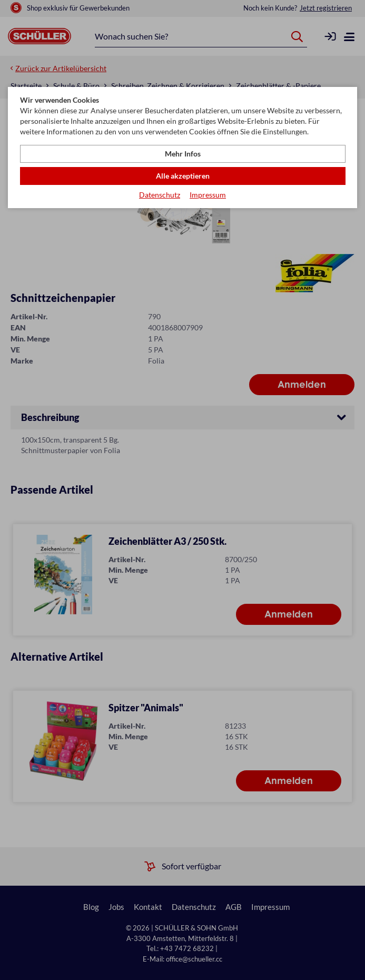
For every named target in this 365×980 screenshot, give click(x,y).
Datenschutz (160, 195)
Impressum (208, 195)
